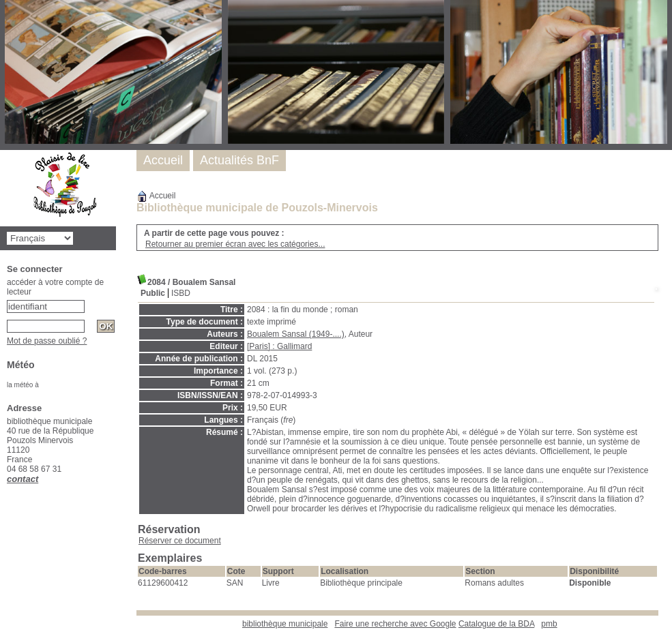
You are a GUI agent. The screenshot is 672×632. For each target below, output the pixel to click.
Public (153, 293)
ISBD (181, 293)
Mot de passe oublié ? (47, 341)
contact (23, 479)
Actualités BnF (239, 160)
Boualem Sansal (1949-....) (296, 334)
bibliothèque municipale (285, 624)
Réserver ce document (180, 541)
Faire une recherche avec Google (395, 624)
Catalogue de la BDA (496, 624)
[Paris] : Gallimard (279, 346)
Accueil (156, 196)
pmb (549, 624)
